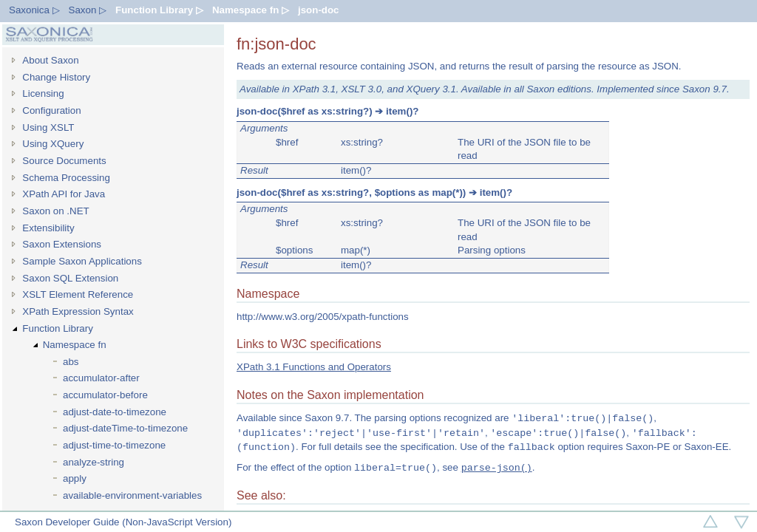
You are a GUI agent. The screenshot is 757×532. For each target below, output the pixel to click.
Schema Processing (66, 178)
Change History (56, 77)
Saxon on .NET (55, 211)
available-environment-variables (132, 495)
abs (71, 362)
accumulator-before (105, 395)
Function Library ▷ (159, 10)
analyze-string (94, 462)
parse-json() (497, 468)
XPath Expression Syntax (78, 311)
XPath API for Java (64, 194)
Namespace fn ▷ (251, 10)
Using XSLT (48, 127)
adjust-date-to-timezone (115, 412)
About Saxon (50, 60)
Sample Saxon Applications (82, 261)
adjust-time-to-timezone (114, 445)
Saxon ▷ (88, 10)
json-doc (319, 10)
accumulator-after (101, 378)
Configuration (51, 110)
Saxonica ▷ (34, 10)
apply (75, 478)
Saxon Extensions (62, 244)
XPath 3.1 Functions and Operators (314, 367)
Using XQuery (53, 144)
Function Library (58, 328)
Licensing (43, 93)
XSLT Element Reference (78, 294)
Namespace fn (75, 345)
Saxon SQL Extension (70, 278)
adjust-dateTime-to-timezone (125, 428)
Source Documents (64, 161)
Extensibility (48, 228)
